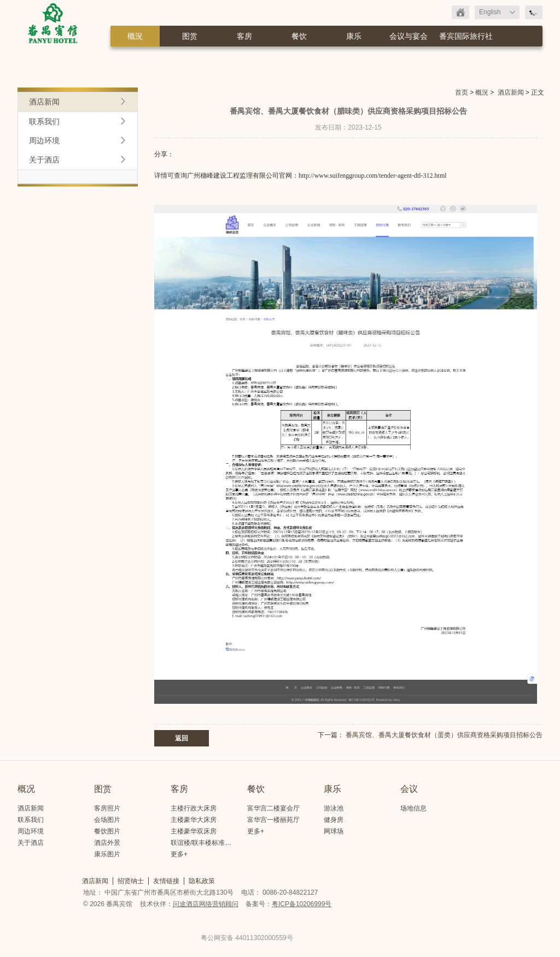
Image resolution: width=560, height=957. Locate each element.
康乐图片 (107, 854)
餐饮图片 (107, 831)
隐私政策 (202, 881)
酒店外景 (107, 843)
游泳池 (334, 808)
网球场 (334, 831)
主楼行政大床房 (194, 808)
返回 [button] (182, 738)
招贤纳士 (131, 881)
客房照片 (107, 808)
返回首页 (460, 12)
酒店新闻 (511, 92)
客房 (244, 36)
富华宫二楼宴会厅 (273, 808)
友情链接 (166, 881)
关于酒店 (44, 160)
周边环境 (44, 141)
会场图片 (107, 820)
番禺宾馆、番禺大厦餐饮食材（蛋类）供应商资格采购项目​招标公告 (444, 735)
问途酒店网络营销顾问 (206, 904)
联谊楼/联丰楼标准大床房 (208, 843)
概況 (135, 36)
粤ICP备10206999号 (302, 904)
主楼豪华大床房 (194, 820)
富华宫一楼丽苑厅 (273, 820)
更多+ (179, 854)
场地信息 (413, 808)
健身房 (334, 820)
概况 (26, 789)
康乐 (354, 36)
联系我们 (44, 121)
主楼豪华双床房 (194, 831)
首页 (462, 92)
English (490, 12)
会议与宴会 (409, 36)
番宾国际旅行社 (466, 36)
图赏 (190, 36)
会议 (409, 789)
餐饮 (299, 36)
